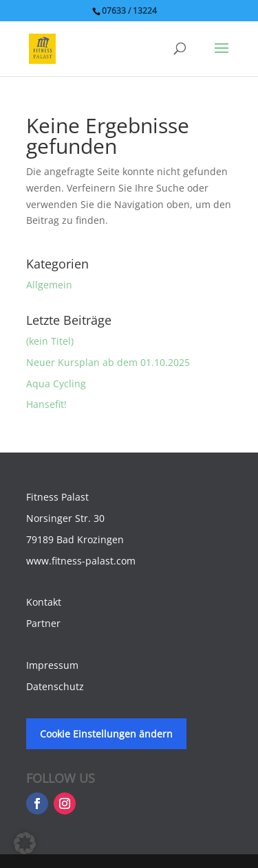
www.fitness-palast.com (81, 561)
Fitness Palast (57, 497)
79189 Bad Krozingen (75, 539)
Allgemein (49, 285)
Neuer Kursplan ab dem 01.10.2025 (108, 362)
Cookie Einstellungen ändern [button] (106, 734)
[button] (25, 843)
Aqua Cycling (56, 384)
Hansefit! (46, 404)
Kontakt (44, 602)
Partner (43, 623)
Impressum (52, 665)
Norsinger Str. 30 (65, 518)
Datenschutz (55, 686)
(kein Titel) (50, 341)
